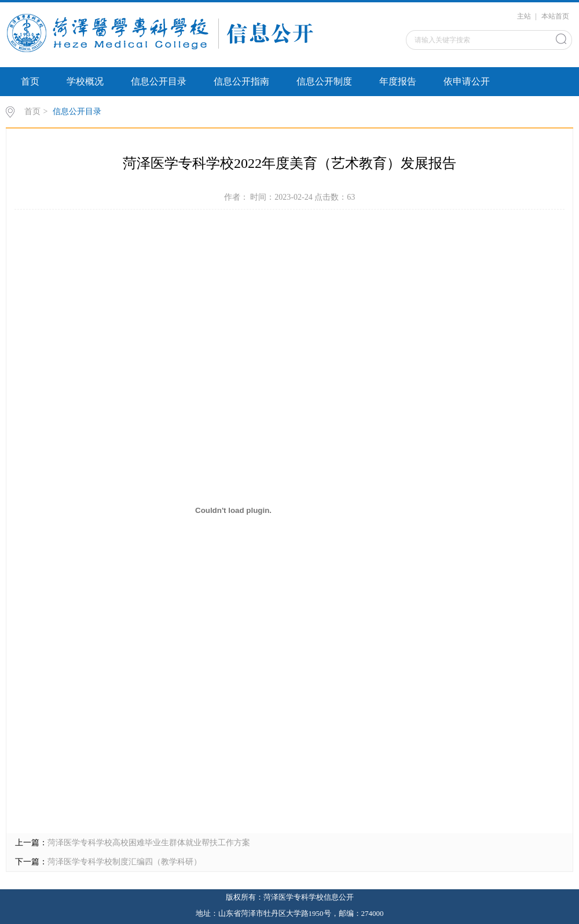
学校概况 (85, 81)
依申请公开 (467, 81)
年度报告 (398, 81)
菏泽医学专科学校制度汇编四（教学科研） (124, 862)
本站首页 (555, 16)
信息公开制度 (324, 81)
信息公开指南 (241, 81)
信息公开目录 (159, 81)
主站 (524, 16)
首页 (30, 81)
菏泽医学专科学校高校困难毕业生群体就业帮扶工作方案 (149, 843)
